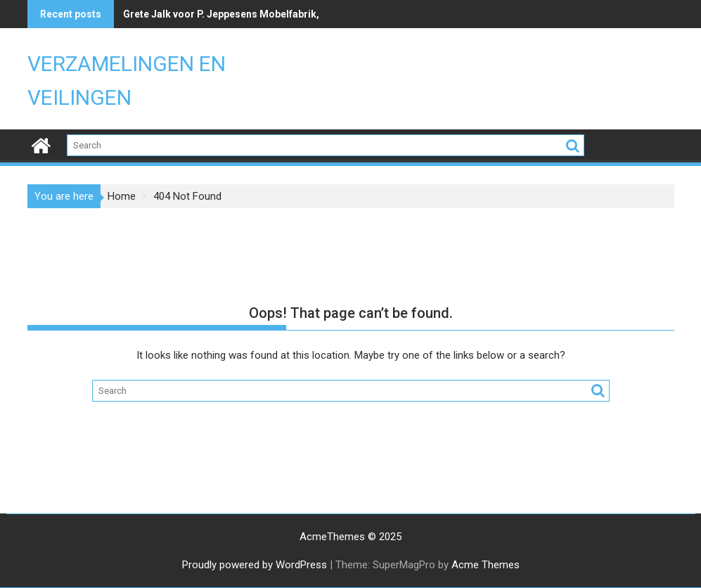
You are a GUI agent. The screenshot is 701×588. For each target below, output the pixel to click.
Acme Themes (485, 565)
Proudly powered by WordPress (255, 565)
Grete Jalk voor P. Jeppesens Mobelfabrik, (221, 14)
